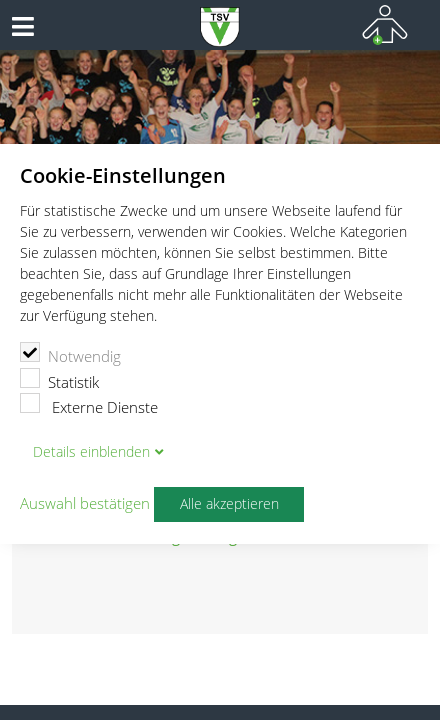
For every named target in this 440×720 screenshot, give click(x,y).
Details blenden (91, 452)
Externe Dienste (89, 405)
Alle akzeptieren (229, 504)
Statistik (59, 380)
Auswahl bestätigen (85, 504)
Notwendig (70, 354)
